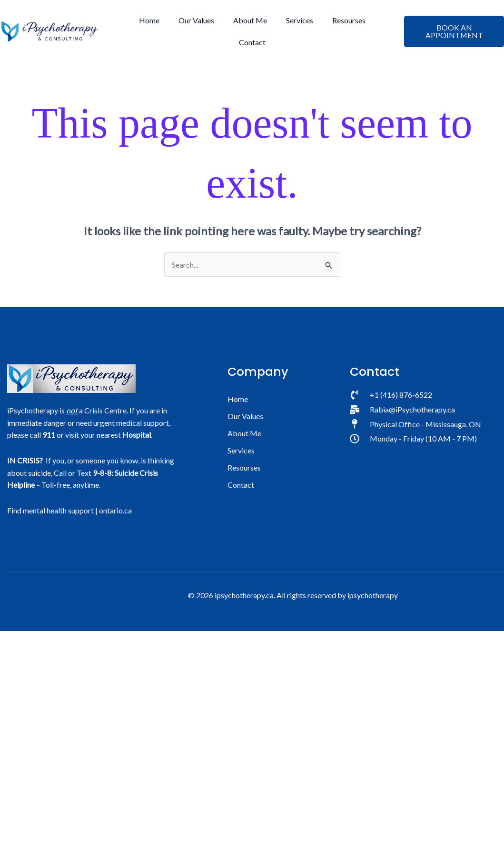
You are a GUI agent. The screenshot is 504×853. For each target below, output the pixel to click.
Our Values (196, 20)
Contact (252, 42)
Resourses (349, 20)
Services (300, 20)
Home (149, 20)
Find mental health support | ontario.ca (69, 510)
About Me (250, 20)
